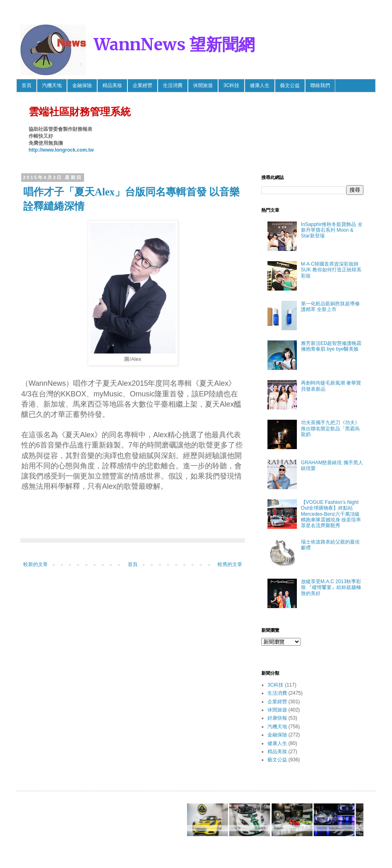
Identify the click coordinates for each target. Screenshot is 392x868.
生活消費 (173, 85)
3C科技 (231, 85)
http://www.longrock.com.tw (61, 150)
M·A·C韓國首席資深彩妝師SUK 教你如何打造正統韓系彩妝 (331, 270)
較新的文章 (36, 564)
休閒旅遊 (203, 85)
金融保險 (82, 85)
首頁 (27, 85)
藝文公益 (290, 85)
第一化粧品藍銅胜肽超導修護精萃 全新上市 (330, 306)
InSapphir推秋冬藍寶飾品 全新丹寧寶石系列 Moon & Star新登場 (332, 230)
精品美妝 (112, 85)
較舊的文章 (230, 564)
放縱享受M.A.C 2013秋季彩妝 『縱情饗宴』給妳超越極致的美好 (331, 587)
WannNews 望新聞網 (174, 45)
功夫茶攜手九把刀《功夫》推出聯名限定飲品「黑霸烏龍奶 (330, 428)
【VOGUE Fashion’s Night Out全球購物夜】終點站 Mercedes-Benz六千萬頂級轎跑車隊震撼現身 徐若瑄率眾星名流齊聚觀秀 (331, 514)
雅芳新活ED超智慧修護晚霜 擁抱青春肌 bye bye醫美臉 (331, 346)
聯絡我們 (320, 85)
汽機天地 (52, 85)
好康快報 (277, 718)
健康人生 (260, 85)
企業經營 (143, 85)
